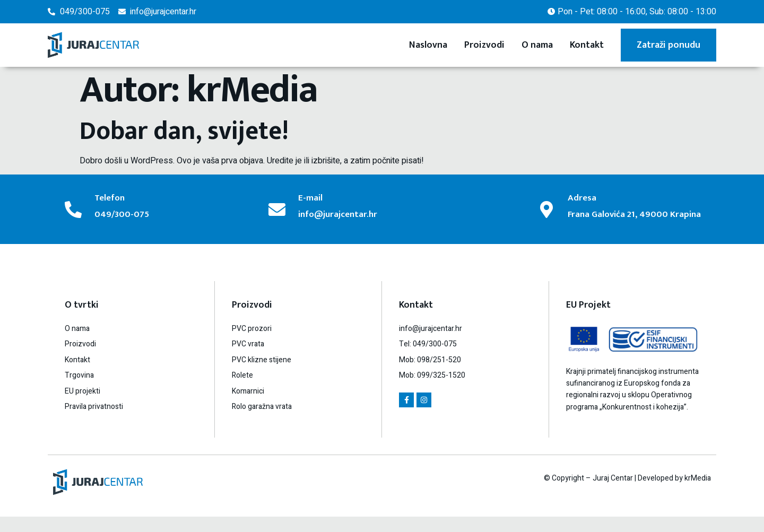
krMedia (698, 493)
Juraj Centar (613, 493)
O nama (537, 45)
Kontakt (587, 45)
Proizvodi (484, 45)
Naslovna (428, 45)
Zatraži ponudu (668, 45)
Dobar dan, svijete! (184, 132)
